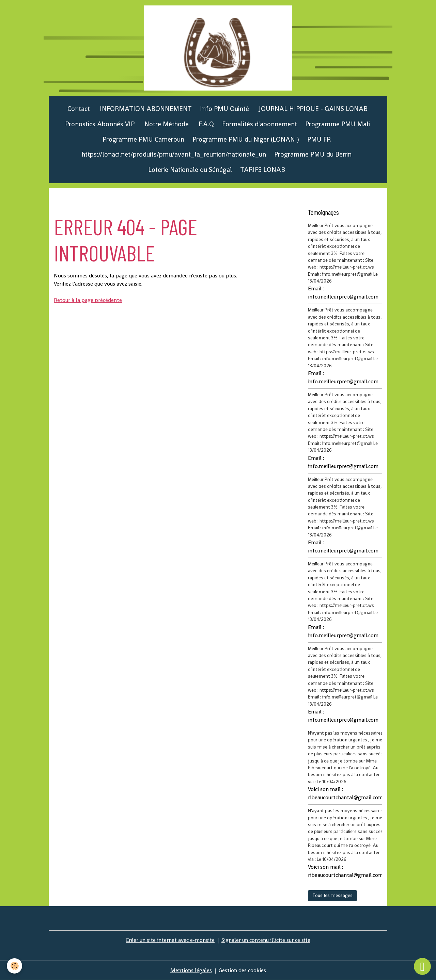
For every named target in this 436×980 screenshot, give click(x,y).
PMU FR (319, 139)
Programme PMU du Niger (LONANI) (246, 139)
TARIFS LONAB (263, 170)
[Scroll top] (422, 966)
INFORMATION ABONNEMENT (145, 109)
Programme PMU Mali (338, 124)
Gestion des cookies (242, 970)
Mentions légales (191, 970)
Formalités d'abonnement (260, 124)
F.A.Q (205, 124)
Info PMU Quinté (224, 109)
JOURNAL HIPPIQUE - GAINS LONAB (312, 109)
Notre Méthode (166, 124)
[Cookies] (14, 966)
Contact (78, 109)
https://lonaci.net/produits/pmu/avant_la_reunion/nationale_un (174, 154)
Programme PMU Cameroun (143, 139)
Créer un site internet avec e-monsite (170, 940)
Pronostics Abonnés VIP (99, 124)
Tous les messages (332, 895)
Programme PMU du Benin (313, 154)
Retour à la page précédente (88, 300)
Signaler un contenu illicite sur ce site (266, 940)
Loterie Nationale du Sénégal (190, 170)
